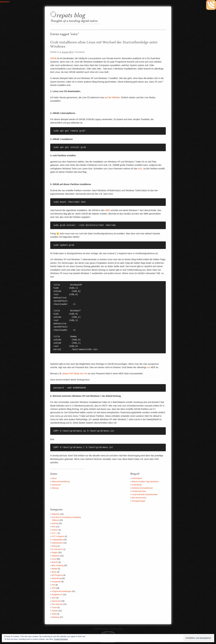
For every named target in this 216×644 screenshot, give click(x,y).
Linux (54, 559)
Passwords (56, 582)
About (54, 478)
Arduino (55, 530)
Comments (80, 52)
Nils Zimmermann (139, 498)
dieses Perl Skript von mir (74, 373)
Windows (56, 617)
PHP (54, 588)
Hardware (56, 556)
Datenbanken (57, 543)
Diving (54, 546)
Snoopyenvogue (139, 501)
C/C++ (54, 533)
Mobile (54, 569)
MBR (107, 210)
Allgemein (56, 514)
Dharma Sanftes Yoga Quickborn (145, 482)
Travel (54, 608)
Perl (53, 585)
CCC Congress (58, 536)
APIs (54, 527)
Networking (56, 578)
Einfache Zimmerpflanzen (142, 488)
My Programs (57, 575)
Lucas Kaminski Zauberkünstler (145, 495)
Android (55, 523)
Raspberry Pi (57, 595)
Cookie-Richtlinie (61, 639)
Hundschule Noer (139, 491)
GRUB (53, 58)
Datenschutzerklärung (61, 482)
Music (54, 572)
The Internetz (57, 604)
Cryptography (57, 540)
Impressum (56, 485)
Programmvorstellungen (62, 591)
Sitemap (55, 488)
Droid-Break (137, 485)
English (55, 553)
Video (54, 614)
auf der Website (112, 97)
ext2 (140, 169)
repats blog (71, 15)
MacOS (55, 562)
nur (149, 367)
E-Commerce (57, 549)
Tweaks (55, 611)
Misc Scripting (58, 565)
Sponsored (56, 601)
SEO (54, 598)
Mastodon (5, 2)
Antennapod (137, 478)
